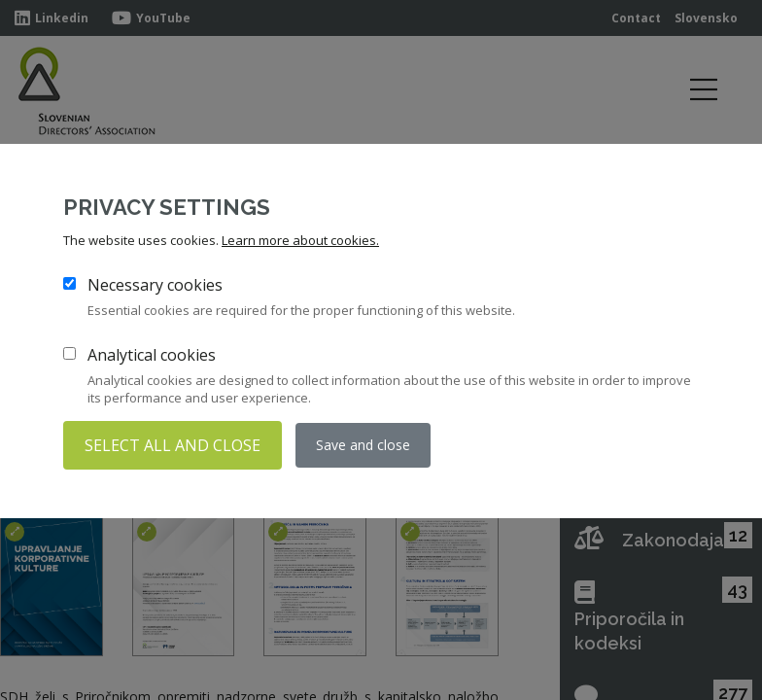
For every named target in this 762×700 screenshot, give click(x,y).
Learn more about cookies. (300, 240)
